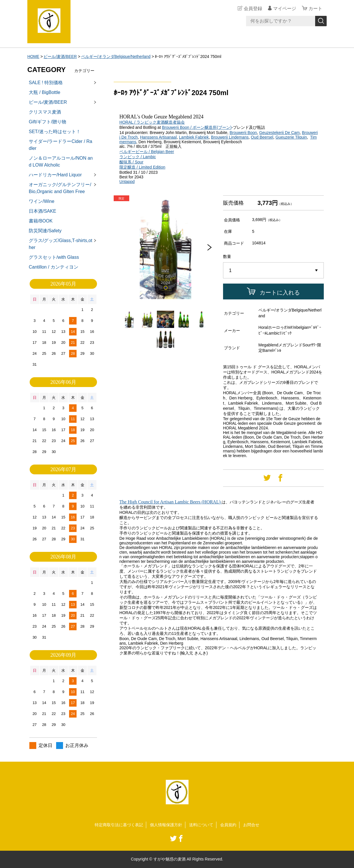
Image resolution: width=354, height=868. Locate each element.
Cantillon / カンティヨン (54, 267)
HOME (33, 56)
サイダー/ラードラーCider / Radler (60, 145)
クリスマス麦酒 (45, 112)
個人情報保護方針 (166, 825)
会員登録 (253, 9)
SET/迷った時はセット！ (55, 132)
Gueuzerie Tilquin (291, 137)
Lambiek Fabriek (194, 137)
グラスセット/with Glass (54, 257)
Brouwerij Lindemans (230, 137)
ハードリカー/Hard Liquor (55, 175)
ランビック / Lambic (138, 157)
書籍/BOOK (41, 221)
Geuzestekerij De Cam (279, 133)
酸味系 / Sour (131, 162)
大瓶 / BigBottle (44, 92)
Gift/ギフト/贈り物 (47, 122)
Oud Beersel (262, 137)
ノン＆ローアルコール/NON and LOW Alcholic (61, 162)
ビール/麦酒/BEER (60, 56)
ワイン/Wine (42, 201)
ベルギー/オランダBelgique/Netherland (116, 56)
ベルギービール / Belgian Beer (147, 152)
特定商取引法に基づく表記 (119, 825)
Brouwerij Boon (243, 133)
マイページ (285, 9)
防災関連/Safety (45, 231)
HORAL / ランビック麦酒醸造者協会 (152, 122)
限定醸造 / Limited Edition (142, 167)
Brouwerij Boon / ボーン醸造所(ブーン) (197, 127)
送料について (201, 825)
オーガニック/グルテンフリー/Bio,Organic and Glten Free (60, 188)
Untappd (127, 182)
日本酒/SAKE (42, 211)
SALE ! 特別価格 (46, 83)
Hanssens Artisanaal (158, 137)
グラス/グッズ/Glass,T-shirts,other (60, 244)
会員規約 (228, 825)
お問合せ (251, 825)
